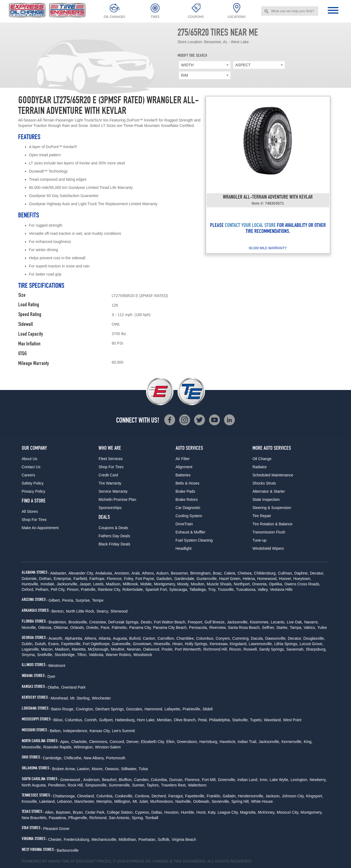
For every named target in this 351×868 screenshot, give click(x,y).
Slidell (208, 709)
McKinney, (267, 812)
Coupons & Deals (113, 528)
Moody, (183, 584)
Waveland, (273, 720)
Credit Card (108, 475)
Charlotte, (79, 742)
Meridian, (165, 720)
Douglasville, (314, 638)
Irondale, (48, 584)
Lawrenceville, (261, 644)
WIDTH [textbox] (187, 65)
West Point (292, 720)
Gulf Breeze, (215, 622)
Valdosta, (97, 655)
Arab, (136, 573)
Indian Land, (248, 780)
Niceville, (29, 627)
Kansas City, (100, 731)
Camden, (142, 780)
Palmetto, (120, 627)
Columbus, (205, 638)
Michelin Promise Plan (117, 499)
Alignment (184, 467)
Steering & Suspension (272, 508)
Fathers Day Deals (114, 536)
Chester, (55, 839)
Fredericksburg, (77, 839)
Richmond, (98, 818)
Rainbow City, (109, 589)
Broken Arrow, (64, 769)
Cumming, (241, 638)
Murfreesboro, (162, 801)
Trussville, (226, 589)
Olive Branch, (185, 720)
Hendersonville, (251, 796)
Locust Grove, (312, 644)
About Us (30, 459)
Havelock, (228, 742)
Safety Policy (33, 483)
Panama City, (140, 627)
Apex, (65, 742)
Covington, (85, 709)
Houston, (172, 812)
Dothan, (46, 579)
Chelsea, (245, 573)
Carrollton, (166, 638)
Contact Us (31, 467)
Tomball (152, 818)
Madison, (114, 584)
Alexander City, (81, 573)
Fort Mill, (209, 780)
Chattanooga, (64, 796)
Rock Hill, (76, 785)
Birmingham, (201, 573)
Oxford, (28, 589)
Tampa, (296, 627)
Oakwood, (152, 649)
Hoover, (285, 579)
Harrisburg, (209, 742)
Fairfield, (81, 579)
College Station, (120, 812)
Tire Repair (262, 516)
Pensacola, (198, 627)
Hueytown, (302, 579)
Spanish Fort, (156, 589)
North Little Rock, (80, 611)
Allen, (50, 812)
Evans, (54, 644)
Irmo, (264, 780)
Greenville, (227, 780)
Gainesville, (122, 644)
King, (308, 742)
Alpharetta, (74, 638)
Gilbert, (55, 600)
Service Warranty (113, 491)
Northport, (242, 584)
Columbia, (159, 780)
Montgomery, (165, 584)
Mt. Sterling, (80, 698)
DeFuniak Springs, (124, 622)
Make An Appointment (40, 528)
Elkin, (171, 742)
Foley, (129, 579)
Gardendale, (185, 579)
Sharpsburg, (316, 649)
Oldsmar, (61, 627)
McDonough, (99, 649)
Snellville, (45, 655)
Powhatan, (147, 839)
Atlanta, (105, 638)
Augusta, (120, 638)
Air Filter (183, 459)
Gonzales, (135, 709)
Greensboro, (188, 742)
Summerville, (120, 785)
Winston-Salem (108, 747)
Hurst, (202, 812)
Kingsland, (238, 644)
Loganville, (31, 649)
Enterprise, (63, 579)
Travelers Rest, (174, 785)
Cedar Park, (95, 812)
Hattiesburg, (125, 720)
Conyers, (223, 638)
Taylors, (153, 785)
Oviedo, (93, 627)
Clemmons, (99, 742)
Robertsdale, (133, 589)
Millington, (123, 801)
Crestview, (98, 622)
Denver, (133, 742)
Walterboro (197, 785)
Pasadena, (58, 818)
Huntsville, (31, 584)
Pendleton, (57, 785)
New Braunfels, (35, 818)
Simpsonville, (96, 785)
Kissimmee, (260, 622)
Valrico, (310, 627)
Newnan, (134, 649)
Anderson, (92, 780)
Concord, (117, 742)
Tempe (98, 600)
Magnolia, (248, 812)
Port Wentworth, (188, 649)
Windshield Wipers (268, 548)
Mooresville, (32, 747)
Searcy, (103, 611)
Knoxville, (30, 801)
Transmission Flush (269, 532)
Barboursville (68, 850)
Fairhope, (97, 579)
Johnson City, (293, 796)
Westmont (57, 666)
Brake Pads (185, 491)
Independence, (76, 731)
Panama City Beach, (170, 627)
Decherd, (159, 796)
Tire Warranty (110, 483)
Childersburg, (265, 573)
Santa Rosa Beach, (244, 627)
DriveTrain (184, 524)
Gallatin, (230, 796)
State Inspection (266, 499)
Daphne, (301, 573)
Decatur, (317, 573)
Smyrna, (29, 655)
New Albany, (94, 758)
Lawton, (84, 769)
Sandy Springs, (272, 649)
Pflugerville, (78, 818)
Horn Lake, (146, 720)
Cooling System (189, 516)
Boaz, (218, 573)
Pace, (106, 627)
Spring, (138, 818)
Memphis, (105, 801)
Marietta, (79, 649)
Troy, (212, 589)
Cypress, (142, 812)
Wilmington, (84, 747)
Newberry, (318, 780)
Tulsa (143, 769)
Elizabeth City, (153, 742)
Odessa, (45, 627)
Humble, (188, 812)
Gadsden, (165, 579)
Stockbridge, (65, 655)
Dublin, (28, 644)
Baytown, (64, 812)
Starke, (282, 627)
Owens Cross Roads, (302, 584)
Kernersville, (292, 742)
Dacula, (257, 638)
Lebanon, (65, 801)
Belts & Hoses (188, 483)
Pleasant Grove (56, 829)
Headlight (184, 548)
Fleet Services (111, 459)
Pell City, (58, 589)
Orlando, (78, 627)
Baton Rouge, (63, 709)
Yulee (322, 627)
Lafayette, (173, 709)
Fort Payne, (145, 579)
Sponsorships (110, 508)
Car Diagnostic (188, 508)
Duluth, (41, 644)
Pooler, (167, 649)
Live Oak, (295, 622)
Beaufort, (110, 780)
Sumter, (139, 785)
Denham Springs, (110, 709)
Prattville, (89, 589)
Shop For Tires (34, 520)
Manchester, (85, 801)
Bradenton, (58, 622)
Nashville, (184, 801)
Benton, (58, 611)
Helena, (249, 579)
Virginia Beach (184, 839)
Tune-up (260, 540)
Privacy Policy (34, 491)
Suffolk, (164, 839)
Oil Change (262, 459)
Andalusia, (104, 573)
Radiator (260, 467)
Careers (29, 475)
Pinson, (73, 589)
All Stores (30, 511)
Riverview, (218, 627)
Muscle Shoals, (219, 584)
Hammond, (154, 709)
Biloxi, (58, 720)
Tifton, (82, 655)
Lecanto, (278, 622)
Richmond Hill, (216, 649)
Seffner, (268, 627)
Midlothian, (128, 839)
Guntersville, (207, 579)
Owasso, (112, 769)
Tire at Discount (78, 861)
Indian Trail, (247, 742)
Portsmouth (116, 758)
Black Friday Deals (114, 544)
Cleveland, (86, 796)
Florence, (115, 579)
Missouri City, (288, 812)
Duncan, (176, 780)
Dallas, (157, 812)
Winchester (101, 698)
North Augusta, (34, 785)
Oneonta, (260, 584)
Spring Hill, (241, 801)
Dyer (52, 676)
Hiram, (178, 644)
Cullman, (285, 573)
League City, (228, 812)
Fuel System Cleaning (194, 540)
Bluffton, (126, 780)
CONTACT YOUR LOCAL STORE (250, 226)
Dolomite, (30, 579)
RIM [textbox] (185, 75)
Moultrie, (118, 649)
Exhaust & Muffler (191, 532)
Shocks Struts (264, 483)
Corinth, (91, 720)
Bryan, (78, 812)
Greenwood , (71, 780)
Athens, (148, 573)
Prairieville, (192, 709)
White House (262, 801)
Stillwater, (129, 769)
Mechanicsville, (104, 839)
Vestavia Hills (281, 589)
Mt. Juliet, (141, 801)
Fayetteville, (71, 644)
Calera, (230, 573)
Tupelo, (256, 720)
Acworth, (56, 638)
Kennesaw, (219, 644)
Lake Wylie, (280, 780)
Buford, (135, 638)
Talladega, (198, 589)
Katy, (212, 812)
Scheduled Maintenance (273, 475)
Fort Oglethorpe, (97, 644)
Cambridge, (53, 758)
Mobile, (146, 584)
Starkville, (240, 720)
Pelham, (42, 589)
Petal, (203, 720)
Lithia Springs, (286, 644)
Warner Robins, (119, 655)
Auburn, (163, 573)
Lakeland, (48, 801)
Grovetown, (143, 644)
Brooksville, (78, 622)
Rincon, (235, 649)
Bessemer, (180, 573)
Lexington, (300, 780)
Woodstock (143, 655)
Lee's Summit (123, 731)
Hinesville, (162, 644)
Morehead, (60, 698)
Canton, (149, 638)
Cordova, (142, 796)
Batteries (183, 475)
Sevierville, (221, 801)
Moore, (98, 769)
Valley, (263, 589)
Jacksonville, (67, 584)
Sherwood (119, 611)
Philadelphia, (220, 720)
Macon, (48, 649)
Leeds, (99, 584)
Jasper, (86, 584)
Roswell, (251, 649)
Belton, (56, 731)
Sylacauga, (178, 589)
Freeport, (195, 622)
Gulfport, (106, 720)
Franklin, (214, 796)
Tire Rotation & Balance (272, 524)
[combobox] (290, 11)
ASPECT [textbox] (243, 65)
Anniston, (122, 573)
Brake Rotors (187, 499)
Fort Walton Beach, (170, 622)
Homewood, (268, 579)
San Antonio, (120, 818)
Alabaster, (59, 573)
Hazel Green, (230, 579)
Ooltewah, (202, 801)
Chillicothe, (73, 758)
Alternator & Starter (269, 491)
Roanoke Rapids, (58, 747)
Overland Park (73, 687)
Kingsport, (314, 796)
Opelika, (276, 584)
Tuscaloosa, (246, 589)
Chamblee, (186, 638)
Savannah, (295, 649)
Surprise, (83, 600)
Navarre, (312, 622)
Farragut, (176, 796)
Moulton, (198, 584)
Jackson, (273, 796)
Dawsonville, (276, 638)
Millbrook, (131, 584)
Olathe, (54, 687)
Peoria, (68, 600)
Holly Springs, (197, 644)
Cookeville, (124, 796)
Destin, (147, 622)
